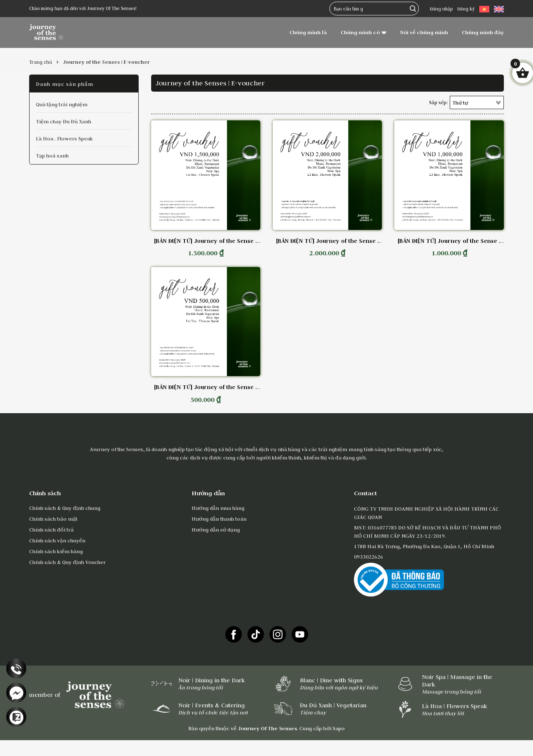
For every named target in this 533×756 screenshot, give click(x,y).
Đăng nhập (441, 9)
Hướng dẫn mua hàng (218, 508)
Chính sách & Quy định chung (65, 508)
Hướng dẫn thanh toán (219, 519)
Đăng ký (466, 9)
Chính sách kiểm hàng (56, 551)
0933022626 (369, 556)
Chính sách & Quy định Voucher (67, 562)
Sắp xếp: (438, 102)
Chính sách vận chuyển (57, 540)
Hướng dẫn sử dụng (216, 529)
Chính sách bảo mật (53, 519)
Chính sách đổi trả (51, 529)
